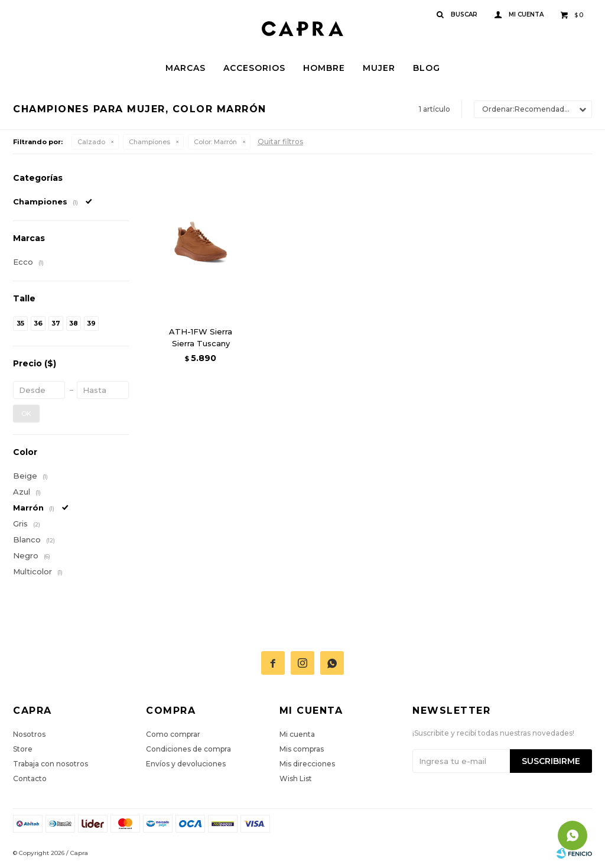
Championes (149, 142)
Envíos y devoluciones (186, 764)
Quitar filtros (280, 142)
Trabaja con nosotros (51, 764)
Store (23, 749)
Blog (427, 68)
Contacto (30, 778)
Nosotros (29, 734)
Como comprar (173, 734)
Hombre (324, 68)
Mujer (379, 68)
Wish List (296, 778)
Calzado (91, 142)
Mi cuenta (297, 734)
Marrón (215, 142)
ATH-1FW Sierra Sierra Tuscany (201, 337)
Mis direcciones (307, 764)
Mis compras (302, 749)
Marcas (186, 68)
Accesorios (254, 68)
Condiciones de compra (188, 749)
